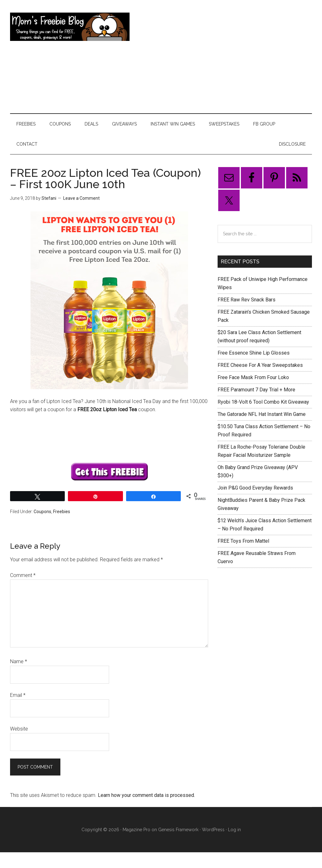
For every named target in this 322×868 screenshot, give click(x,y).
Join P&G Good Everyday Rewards (255, 488)
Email (18, 695)
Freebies (62, 512)
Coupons (42, 512)
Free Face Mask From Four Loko (253, 377)
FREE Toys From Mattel (243, 541)
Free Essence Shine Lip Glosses (254, 353)
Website (19, 729)
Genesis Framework (178, 830)
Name (19, 661)
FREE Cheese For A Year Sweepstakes (260, 365)
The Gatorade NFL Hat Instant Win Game (262, 414)
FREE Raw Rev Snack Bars (247, 300)
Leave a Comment (81, 198)
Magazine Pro (136, 830)
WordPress (213, 830)
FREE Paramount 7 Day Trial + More (256, 390)
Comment (23, 575)
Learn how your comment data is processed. (146, 795)
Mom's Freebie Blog (70, 27)
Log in (234, 830)
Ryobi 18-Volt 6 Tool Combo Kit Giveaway (263, 402)
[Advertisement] (222, 57)
